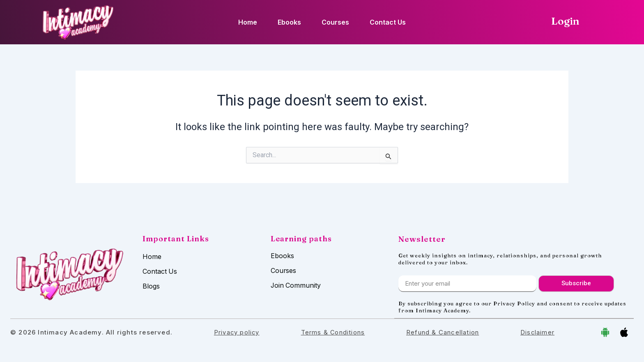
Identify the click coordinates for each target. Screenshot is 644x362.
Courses (335, 22)
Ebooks (289, 22)
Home (248, 22)
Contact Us (388, 22)
